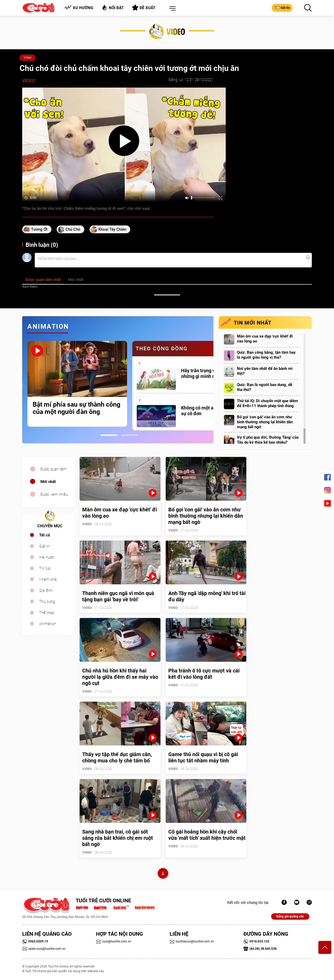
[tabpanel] (77, 384)
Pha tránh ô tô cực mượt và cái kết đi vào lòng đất (204, 674)
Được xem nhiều (54, 494)
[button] (171, 9)
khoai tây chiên (112, 229)
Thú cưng (47, 602)
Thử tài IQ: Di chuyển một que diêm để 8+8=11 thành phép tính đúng (267, 403)
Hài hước (47, 557)
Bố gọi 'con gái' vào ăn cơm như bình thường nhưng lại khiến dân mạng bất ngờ (265, 422)
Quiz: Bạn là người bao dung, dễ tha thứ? (265, 387)
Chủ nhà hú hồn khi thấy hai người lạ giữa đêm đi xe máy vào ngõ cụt (120, 677)
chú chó (73, 229)
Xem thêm (30, 287)
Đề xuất (144, 8)
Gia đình (46, 591)
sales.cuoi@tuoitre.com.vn (44, 949)
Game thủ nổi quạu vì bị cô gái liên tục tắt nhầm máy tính (203, 757)
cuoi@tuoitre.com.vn (114, 941)
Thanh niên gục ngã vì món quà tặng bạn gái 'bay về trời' (118, 596)
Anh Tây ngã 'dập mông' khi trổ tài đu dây (207, 596)
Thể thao (47, 613)
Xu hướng (79, 8)
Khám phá (48, 579)
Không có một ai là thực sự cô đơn (206, 411)
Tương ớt (39, 229)
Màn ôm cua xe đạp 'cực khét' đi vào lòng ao (265, 339)
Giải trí (44, 546)
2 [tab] (130, 435)
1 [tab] (109, 435)
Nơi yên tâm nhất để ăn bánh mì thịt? (265, 371)
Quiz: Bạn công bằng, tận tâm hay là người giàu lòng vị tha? (266, 355)
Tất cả (44, 535)
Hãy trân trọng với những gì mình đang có (205, 373)
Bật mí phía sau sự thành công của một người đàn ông (76, 408)
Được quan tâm (53, 469)
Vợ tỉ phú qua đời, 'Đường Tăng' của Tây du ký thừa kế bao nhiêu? (268, 440)
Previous (21, 385)
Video (28, 58)
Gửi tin (282, 8)
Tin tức (45, 568)
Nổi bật (113, 7)
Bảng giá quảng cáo (290, 916)
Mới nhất (48, 482)
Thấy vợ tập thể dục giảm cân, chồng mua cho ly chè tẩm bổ (117, 757)
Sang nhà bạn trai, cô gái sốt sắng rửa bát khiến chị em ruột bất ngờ (118, 838)
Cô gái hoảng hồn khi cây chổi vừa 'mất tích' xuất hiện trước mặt (207, 835)
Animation (48, 624)
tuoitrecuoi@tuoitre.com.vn (192, 941)
